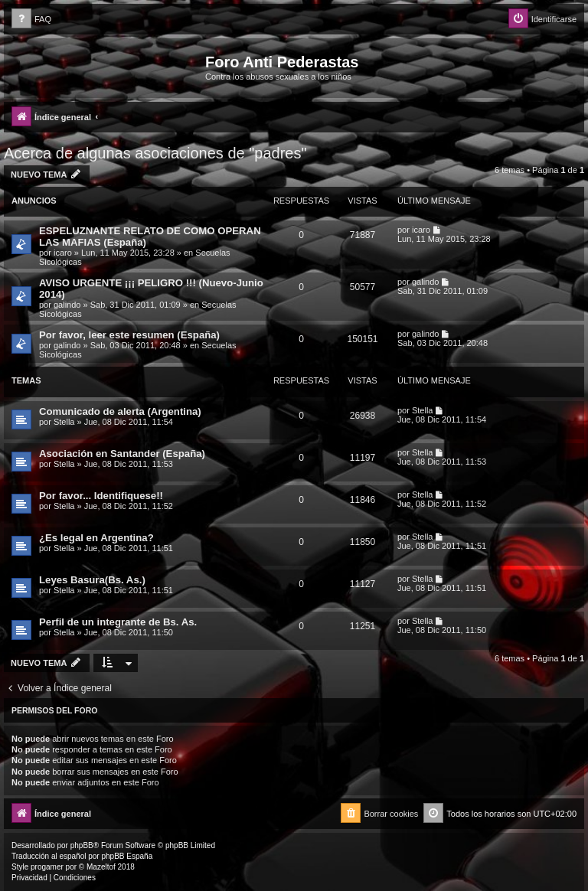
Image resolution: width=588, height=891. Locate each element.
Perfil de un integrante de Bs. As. (118, 622)
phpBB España (127, 856)
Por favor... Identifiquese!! (101, 496)
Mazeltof (101, 867)
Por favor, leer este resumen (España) (129, 335)
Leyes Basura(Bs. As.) (92, 580)
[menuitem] (31, 20)
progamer (47, 867)
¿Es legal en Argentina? (96, 538)
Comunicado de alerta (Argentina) (120, 411)
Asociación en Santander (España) (122, 454)
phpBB (82, 845)
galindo (67, 305)
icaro (63, 253)
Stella (64, 422)
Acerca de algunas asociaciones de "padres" (155, 153)
